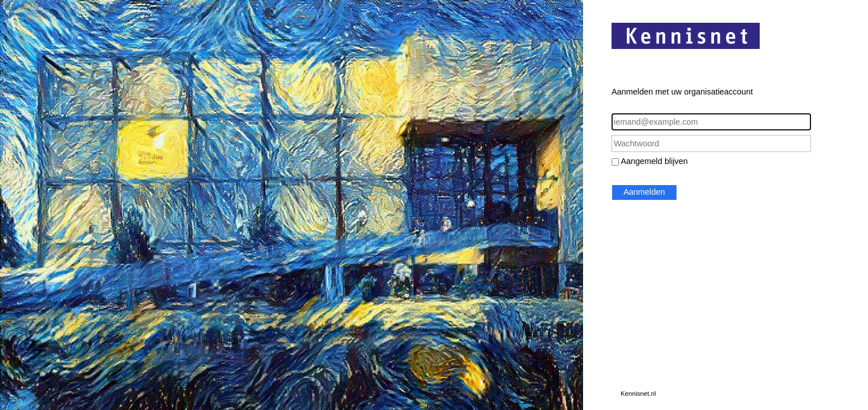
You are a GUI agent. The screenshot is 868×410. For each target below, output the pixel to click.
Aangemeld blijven (654, 161)
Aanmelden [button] (644, 192)
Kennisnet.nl (638, 393)
